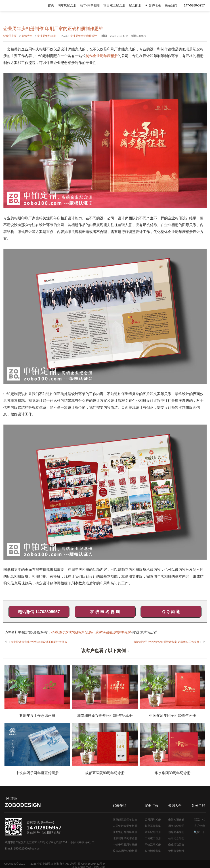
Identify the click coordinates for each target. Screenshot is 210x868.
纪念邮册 (135, 5)
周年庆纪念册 (67, 5)
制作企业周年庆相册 (102, 56)
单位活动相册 (153, 845)
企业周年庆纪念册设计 (84, 36)
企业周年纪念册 (46, 36)
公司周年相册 (153, 820)
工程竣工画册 (153, 838)
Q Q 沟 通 (171, 612)
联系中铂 (200, 820)
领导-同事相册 (90, 5)
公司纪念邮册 (176, 838)
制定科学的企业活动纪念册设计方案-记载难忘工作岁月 (167, 642)
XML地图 (71, 864)
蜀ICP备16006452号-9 (91, 864)
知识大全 (27, 36)
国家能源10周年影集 (125, 820)
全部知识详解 (176, 820)
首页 (51, 5)
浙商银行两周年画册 (125, 832)
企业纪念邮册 (153, 832)
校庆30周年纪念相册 (125, 851)
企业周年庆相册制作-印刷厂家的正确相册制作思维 (91, 632)
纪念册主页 (10, 36)
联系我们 (171, 5)
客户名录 (200, 826)
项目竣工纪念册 (114, 5)
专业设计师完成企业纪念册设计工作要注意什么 (39, 642)
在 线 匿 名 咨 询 (105, 612)
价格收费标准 (176, 851)
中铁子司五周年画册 (125, 845)
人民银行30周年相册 (125, 826)
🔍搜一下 (199, 832)
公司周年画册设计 (23, 6)
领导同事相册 (176, 832)
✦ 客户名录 (153, 5)
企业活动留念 (176, 845)
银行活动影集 (153, 851)
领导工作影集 (153, 826)
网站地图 (200, 864)
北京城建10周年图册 (125, 838)
